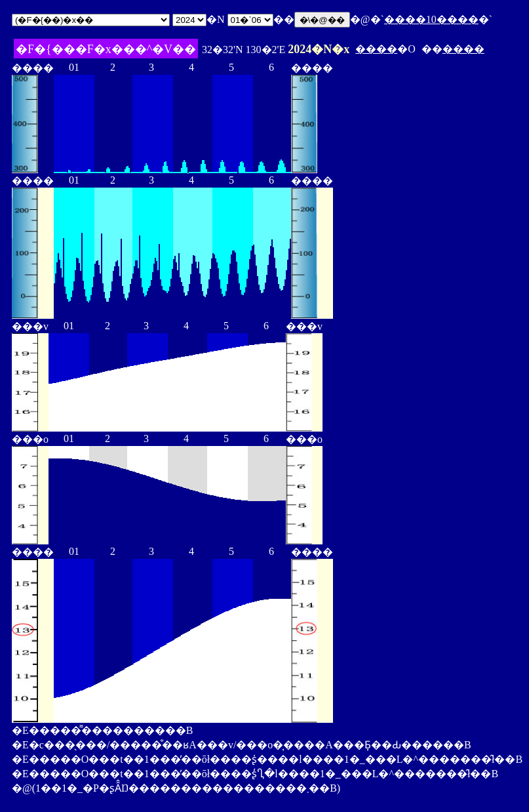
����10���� (431, 19)
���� (376, 49)
